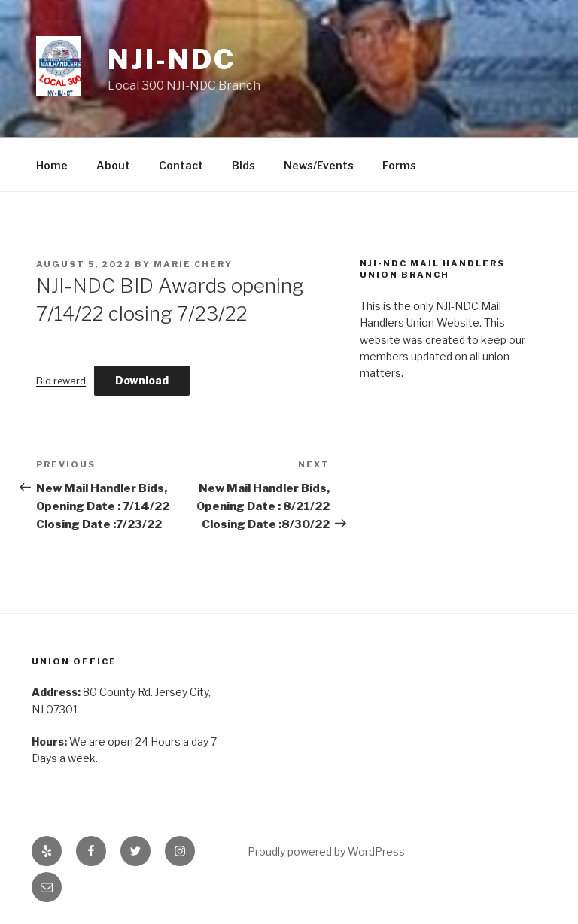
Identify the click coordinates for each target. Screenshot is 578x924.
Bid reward (61, 381)
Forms (399, 165)
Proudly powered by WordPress (326, 851)
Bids (243, 165)
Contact (181, 165)
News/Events (319, 165)
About (113, 165)
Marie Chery (193, 264)
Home (52, 165)
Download (142, 380)
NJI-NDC (172, 59)
